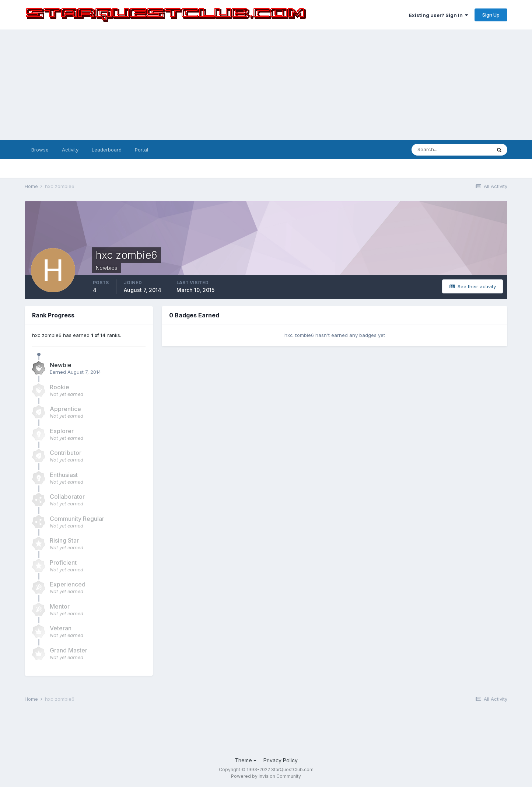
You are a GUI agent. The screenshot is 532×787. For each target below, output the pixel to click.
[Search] (451, 150)
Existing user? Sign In (438, 15)
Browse (40, 150)
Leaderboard (107, 150)
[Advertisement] (266, 85)
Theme (246, 760)
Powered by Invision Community (266, 776)
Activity (70, 150)
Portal (141, 150)
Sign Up (491, 15)
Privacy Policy (281, 760)
